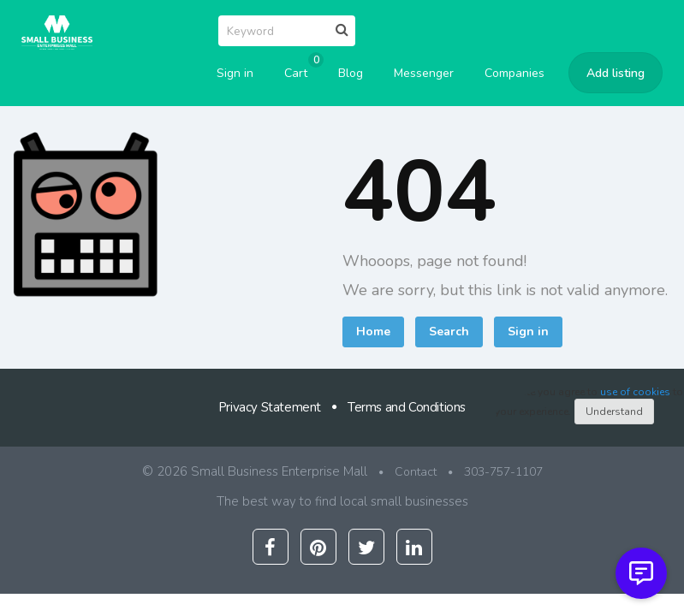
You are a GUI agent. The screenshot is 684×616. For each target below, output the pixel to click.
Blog (351, 73)
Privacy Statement (270, 407)
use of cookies (635, 392)
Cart (301, 68)
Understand (614, 412)
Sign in (235, 73)
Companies (514, 73)
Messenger (424, 73)
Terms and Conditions (407, 407)
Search (449, 332)
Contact (416, 472)
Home (373, 332)
